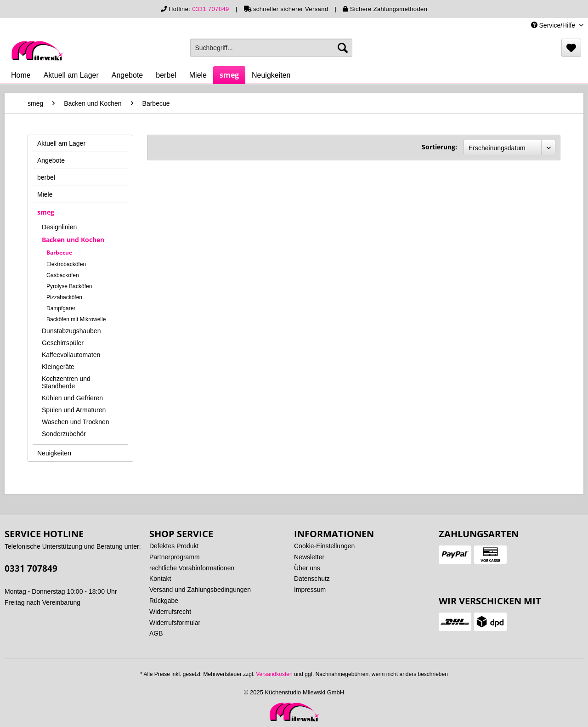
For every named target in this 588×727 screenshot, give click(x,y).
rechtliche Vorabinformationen (192, 568)
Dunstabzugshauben (71, 331)
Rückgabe (164, 601)
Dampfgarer (61, 308)
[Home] (21, 75)
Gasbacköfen (63, 275)
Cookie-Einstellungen (324, 546)
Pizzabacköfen (64, 297)
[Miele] (198, 75)
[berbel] (166, 75)
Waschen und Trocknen (76, 422)
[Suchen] (343, 48)
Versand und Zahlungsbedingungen (200, 590)
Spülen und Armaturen (74, 410)
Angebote (51, 160)
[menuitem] (271, 48)
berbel (46, 177)
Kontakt (160, 579)
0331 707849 (210, 9)
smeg (46, 212)
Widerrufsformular (175, 623)
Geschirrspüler (63, 343)
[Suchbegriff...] (271, 48)
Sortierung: (439, 147)
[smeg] (229, 75)
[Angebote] (127, 75)
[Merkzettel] (571, 48)
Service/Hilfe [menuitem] (554, 25)
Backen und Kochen (73, 240)
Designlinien (59, 227)
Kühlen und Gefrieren (72, 398)
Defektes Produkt (174, 546)
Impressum (310, 590)
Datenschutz (312, 579)
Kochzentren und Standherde (66, 382)
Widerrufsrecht (170, 612)
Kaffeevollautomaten (71, 355)
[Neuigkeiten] (271, 75)
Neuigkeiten (54, 453)
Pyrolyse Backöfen (69, 286)
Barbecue (59, 253)
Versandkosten (274, 674)
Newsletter (309, 557)
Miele (45, 194)
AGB (156, 633)
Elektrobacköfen (66, 264)
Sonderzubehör (64, 434)
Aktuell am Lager (61, 143)
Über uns (307, 568)
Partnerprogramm (175, 557)
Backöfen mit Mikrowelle (76, 319)
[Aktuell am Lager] (71, 75)
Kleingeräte (58, 367)
